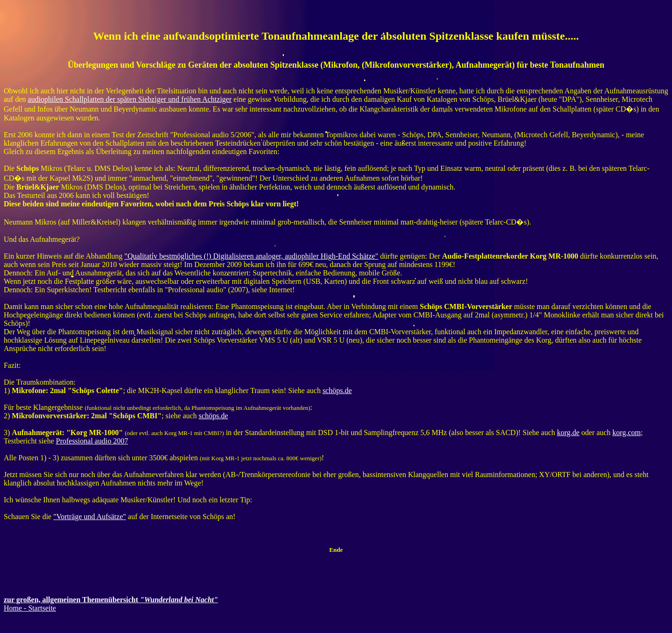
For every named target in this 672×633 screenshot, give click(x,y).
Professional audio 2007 (92, 441)
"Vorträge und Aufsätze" (90, 517)
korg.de (568, 433)
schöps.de (337, 390)
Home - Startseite (30, 608)
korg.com (626, 433)
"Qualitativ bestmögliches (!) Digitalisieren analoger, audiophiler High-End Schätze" (252, 256)
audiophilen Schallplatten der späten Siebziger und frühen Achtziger (130, 99)
